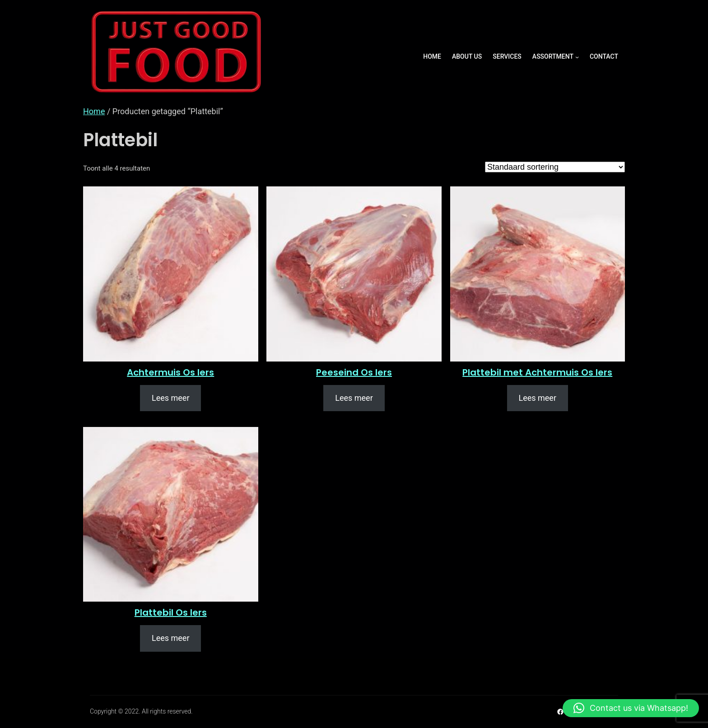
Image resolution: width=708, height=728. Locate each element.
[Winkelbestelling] (555, 167)
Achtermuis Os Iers (170, 372)
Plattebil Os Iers (171, 612)
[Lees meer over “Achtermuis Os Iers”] (170, 398)
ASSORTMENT (553, 56)
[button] (631, 708)
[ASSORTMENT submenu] (577, 57)
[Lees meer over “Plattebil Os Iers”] (170, 638)
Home (94, 111)
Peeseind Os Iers (354, 372)
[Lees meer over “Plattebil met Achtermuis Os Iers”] (538, 398)
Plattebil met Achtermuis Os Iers (537, 372)
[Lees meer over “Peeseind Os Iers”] (354, 398)
